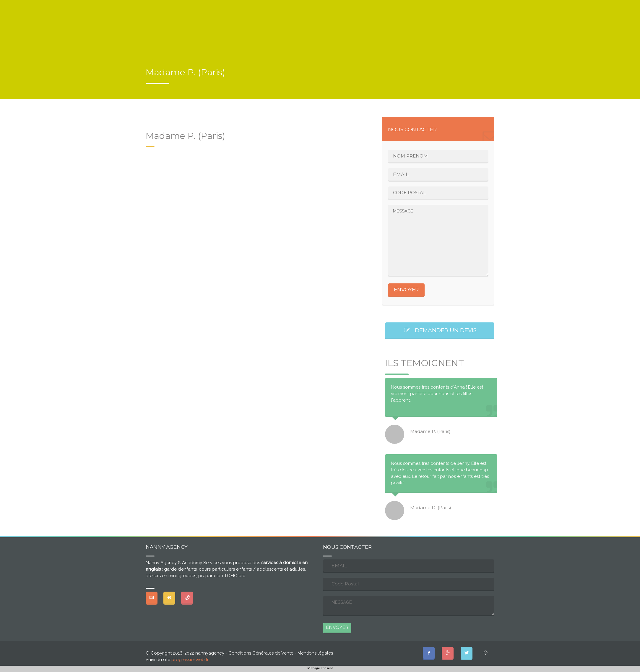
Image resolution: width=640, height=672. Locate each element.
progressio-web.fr (190, 660)
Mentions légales (315, 653)
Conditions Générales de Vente (261, 653)
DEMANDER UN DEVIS (440, 330)
